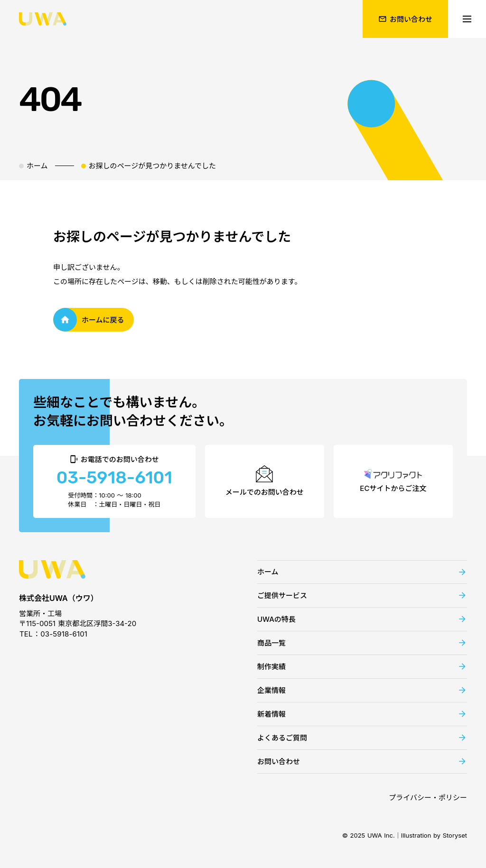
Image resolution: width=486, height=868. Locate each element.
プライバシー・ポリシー (428, 798)
